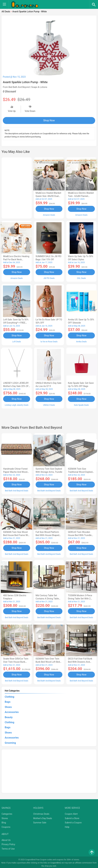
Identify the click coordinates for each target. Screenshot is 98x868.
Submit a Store (72, 817)
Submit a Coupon (73, 821)
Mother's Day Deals (43, 817)
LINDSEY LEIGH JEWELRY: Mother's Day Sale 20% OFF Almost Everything (16, 386)
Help (67, 826)
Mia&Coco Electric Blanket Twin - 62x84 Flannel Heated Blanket (81, 196)
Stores (5, 817)
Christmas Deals (41, 812)
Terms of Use (8, 847)
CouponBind (55, 861)
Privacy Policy (8, 843)
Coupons (6, 826)
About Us (6, 839)
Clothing (9, 695)
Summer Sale (40, 821)
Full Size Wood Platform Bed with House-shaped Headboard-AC (47, 534)
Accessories (12, 711)
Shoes (8, 706)
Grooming (10, 741)
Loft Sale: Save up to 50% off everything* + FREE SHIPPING (16, 323)
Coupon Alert (71, 812)
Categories (7, 812)
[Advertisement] (17, 187)
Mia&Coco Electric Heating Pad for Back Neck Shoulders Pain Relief (16, 259)
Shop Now (49, 120)
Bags (8, 701)
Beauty (9, 716)
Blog (4, 821)
